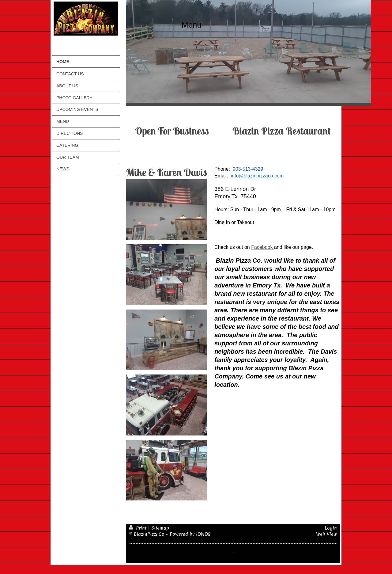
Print (138, 528)
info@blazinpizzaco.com (257, 176)
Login (331, 528)
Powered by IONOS (190, 534)
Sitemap (160, 528)
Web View (326, 534)
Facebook (263, 247)
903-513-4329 (248, 169)
